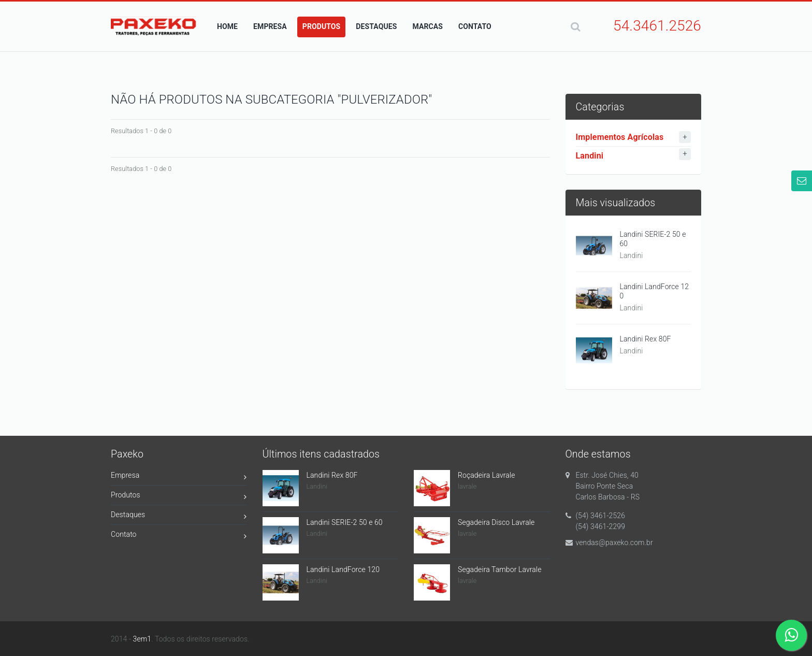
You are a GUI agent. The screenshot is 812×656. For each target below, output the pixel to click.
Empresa (179, 477)
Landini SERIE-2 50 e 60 (653, 239)
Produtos (179, 497)
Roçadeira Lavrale (487, 475)
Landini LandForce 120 (655, 291)
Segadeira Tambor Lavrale (500, 569)
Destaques (179, 516)
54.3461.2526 (657, 26)
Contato (179, 536)
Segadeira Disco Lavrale (496, 522)
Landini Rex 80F (646, 339)
